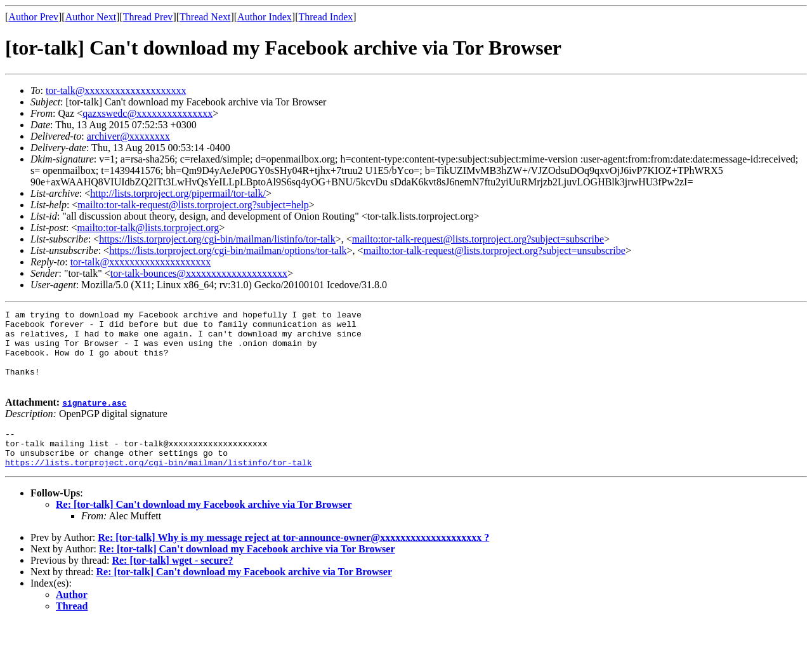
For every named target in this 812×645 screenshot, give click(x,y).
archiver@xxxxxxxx (128, 136)
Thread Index (326, 17)
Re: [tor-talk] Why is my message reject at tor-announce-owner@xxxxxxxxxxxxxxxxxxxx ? (293, 560)
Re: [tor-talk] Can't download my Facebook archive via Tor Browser (204, 527)
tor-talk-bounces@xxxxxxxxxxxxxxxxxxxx (199, 273)
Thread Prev (148, 17)
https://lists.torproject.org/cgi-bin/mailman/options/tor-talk (228, 250)
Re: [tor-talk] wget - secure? (172, 583)
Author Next (91, 17)
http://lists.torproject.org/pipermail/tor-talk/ (178, 193)
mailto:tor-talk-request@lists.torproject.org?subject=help (193, 205)
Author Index (265, 17)
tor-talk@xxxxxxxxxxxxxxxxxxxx (116, 90)
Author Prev (33, 17)
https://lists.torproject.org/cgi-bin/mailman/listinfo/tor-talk (217, 239)
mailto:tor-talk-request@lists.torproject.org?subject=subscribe (478, 239)
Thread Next (205, 17)
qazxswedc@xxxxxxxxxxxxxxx (147, 113)
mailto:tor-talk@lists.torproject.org (148, 228)
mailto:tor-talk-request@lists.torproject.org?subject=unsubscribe (494, 250)
